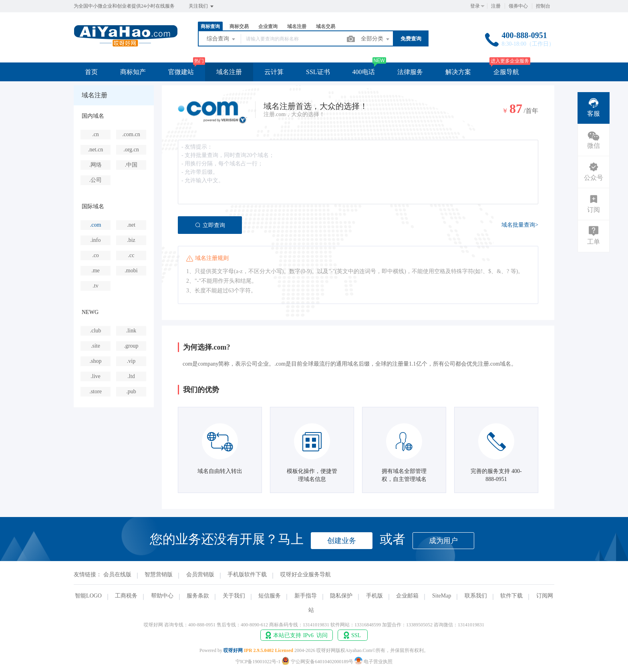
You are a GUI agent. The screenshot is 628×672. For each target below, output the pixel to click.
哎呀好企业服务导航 (306, 574)
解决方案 (458, 72)
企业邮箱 (407, 596)
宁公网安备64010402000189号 (318, 662)
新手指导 (306, 596)
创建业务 (342, 541)
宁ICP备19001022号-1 (258, 662)
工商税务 (126, 596)
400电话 (364, 72)
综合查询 (221, 39)
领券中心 (518, 6)
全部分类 (376, 39)
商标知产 (133, 72)
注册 (496, 6)
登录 (475, 6)
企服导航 (506, 72)
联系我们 (476, 596)
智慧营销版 (159, 574)
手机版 (374, 596)
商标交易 (239, 26)
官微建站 (181, 72)
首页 (91, 72)
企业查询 (268, 26)
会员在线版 (117, 574)
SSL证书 (318, 72)
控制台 (543, 6)
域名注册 (297, 26)
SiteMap (442, 596)
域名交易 (326, 26)
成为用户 (443, 541)
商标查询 (210, 26)
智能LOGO (88, 596)
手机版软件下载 (247, 574)
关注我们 (202, 6)
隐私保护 (341, 596)
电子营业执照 (373, 662)
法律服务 (410, 72)
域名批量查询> (520, 225)
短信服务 (270, 596)
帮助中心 (162, 596)
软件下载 (511, 596)
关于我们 (234, 596)
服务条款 (198, 596)
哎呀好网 (233, 650)
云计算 (274, 72)
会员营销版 (200, 574)
